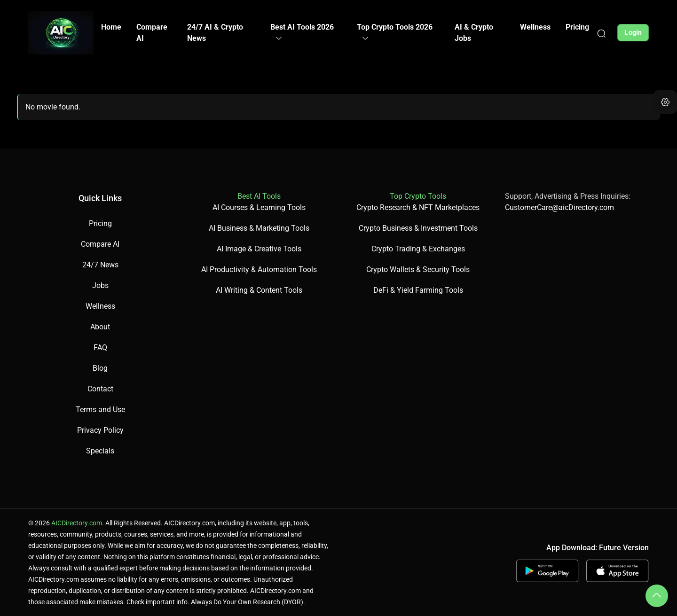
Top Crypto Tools (418, 196)
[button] (665, 102)
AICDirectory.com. (78, 523)
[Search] (601, 33)
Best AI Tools (259, 196)
